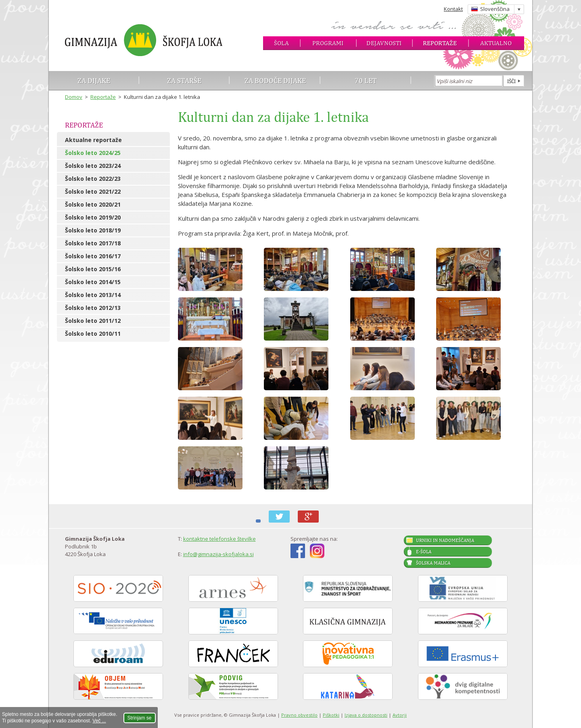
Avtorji (400, 715)
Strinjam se (140, 718)
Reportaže (440, 43)
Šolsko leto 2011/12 (93, 321)
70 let (366, 81)
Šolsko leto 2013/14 (93, 295)
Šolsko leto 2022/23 (93, 179)
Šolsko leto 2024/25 (93, 153)
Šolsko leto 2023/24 (93, 166)
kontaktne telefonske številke (219, 539)
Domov (74, 97)
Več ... (99, 721)
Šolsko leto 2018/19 (93, 230)
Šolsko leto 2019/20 (93, 217)
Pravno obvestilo (299, 715)
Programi (328, 43)
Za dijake (94, 81)
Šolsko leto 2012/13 (93, 308)
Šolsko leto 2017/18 (93, 243)
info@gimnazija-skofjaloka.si (218, 554)
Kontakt (453, 9)
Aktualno (496, 43)
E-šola (424, 552)
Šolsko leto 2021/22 (93, 191)
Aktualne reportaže (93, 140)
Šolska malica (433, 563)
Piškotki (331, 715)
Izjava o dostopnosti (366, 715)
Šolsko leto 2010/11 (93, 334)
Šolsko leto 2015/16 (93, 269)
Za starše (184, 81)
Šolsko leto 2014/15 (93, 282)
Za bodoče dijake (275, 81)
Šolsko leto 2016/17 (93, 256)
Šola (281, 43)
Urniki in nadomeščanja (445, 540)
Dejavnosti (384, 43)
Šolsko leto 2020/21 (93, 204)
